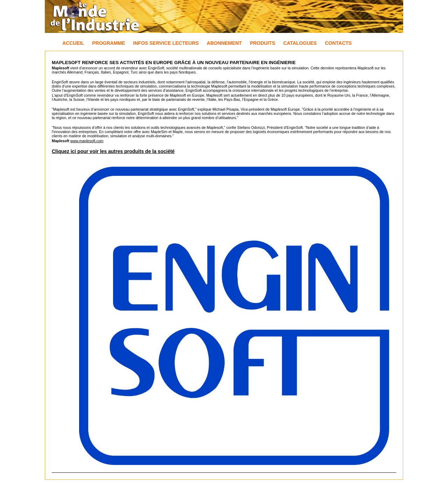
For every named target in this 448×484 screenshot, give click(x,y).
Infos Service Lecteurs (166, 43)
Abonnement (224, 43)
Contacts (338, 43)
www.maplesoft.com (87, 141)
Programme (108, 43)
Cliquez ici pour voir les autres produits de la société (113, 151)
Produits (262, 43)
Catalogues (300, 43)
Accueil (73, 43)
